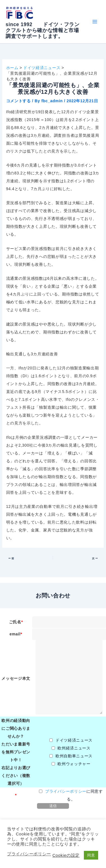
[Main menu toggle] (95, 22)
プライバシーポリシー (66, 791)
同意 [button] (91, 855)
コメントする (19, 101)
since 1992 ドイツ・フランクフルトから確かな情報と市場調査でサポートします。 (43, 30)
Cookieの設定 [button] (66, 855)
